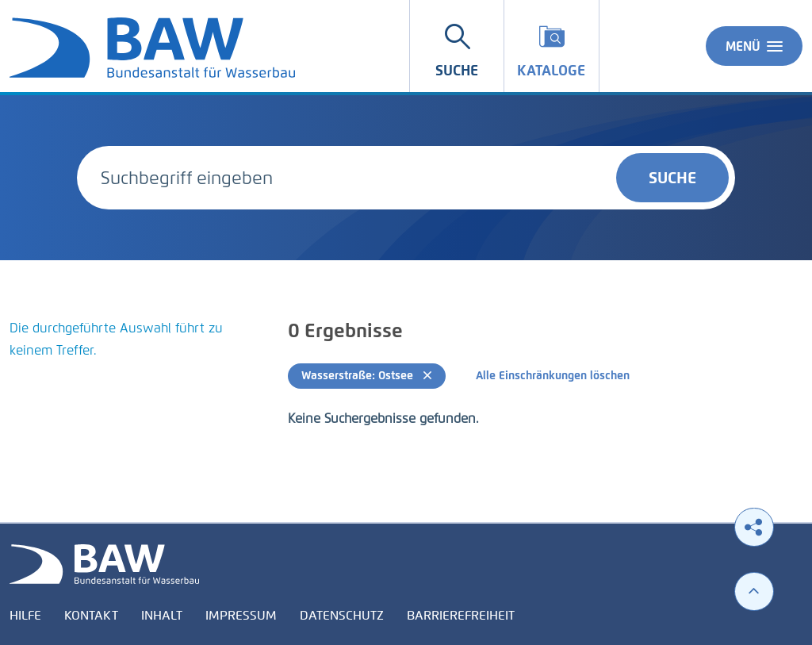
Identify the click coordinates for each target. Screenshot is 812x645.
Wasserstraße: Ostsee (367, 376)
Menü (754, 46)
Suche (672, 178)
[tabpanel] (135, 359)
